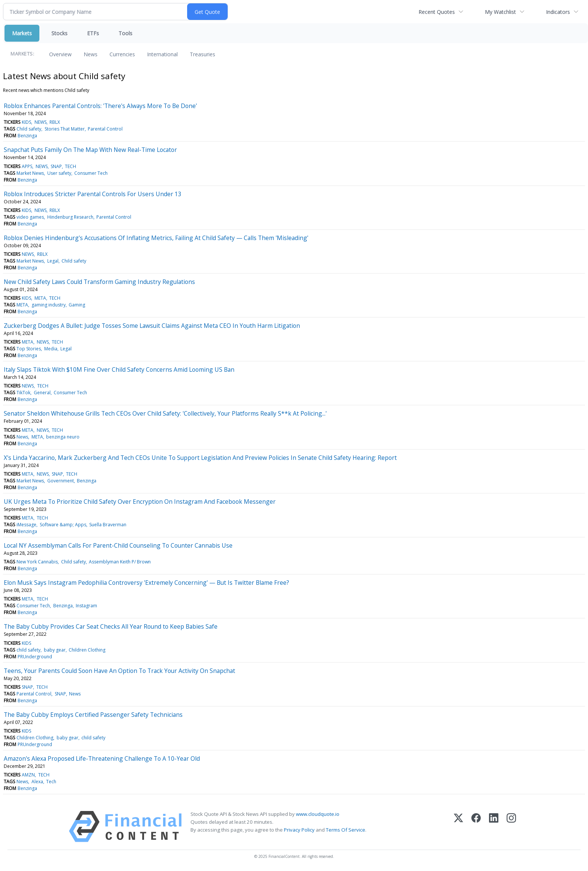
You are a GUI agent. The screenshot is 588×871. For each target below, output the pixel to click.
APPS (27, 166)
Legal (53, 261)
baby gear (55, 650)
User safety (59, 173)
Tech (51, 782)
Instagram (86, 606)
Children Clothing (87, 650)
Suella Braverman (108, 525)
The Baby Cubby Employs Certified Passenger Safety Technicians (93, 715)
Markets (22, 33)
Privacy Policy (299, 830)
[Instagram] (511, 827)
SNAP (56, 166)
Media (51, 349)
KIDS (26, 122)
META (40, 298)
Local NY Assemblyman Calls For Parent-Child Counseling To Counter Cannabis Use (118, 545)
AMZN (28, 775)
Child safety (29, 129)
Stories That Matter (65, 129)
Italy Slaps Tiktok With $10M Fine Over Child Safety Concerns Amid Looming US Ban (119, 369)
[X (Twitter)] (458, 827)
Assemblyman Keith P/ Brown (120, 562)
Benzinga (27, 136)
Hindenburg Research (70, 217)
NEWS (40, 122)
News (91, 54)
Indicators (558, 12)
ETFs (93, 33)
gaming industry (49, 305)
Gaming (77, 305)
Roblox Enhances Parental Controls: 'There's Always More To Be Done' (100, 106)
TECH (70, 166)
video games (30, 217)
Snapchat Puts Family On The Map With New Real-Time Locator (90, 150)
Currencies (122, 54)
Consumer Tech (91, 173)
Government (61, 481)
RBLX (55, 122)
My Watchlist (500, 12)
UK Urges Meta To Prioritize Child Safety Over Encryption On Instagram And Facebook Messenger (140, 502)
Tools (125, 33)
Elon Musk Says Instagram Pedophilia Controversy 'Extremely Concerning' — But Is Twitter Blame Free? (146, 583)
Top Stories (29, 349)
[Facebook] (476, 827)
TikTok (23, 393)
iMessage (26, 525)
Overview (60, 54)
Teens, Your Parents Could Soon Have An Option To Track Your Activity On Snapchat (119, 671)
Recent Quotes (437, 12)
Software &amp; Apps (63, 525)
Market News (30, 173)
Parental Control (105, 129)
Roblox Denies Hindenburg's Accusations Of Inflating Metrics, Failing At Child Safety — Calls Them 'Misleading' (156, 238)
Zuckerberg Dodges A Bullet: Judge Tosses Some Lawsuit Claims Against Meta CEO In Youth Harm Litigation (152, 326)
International (162, 54)
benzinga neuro (63, 437)
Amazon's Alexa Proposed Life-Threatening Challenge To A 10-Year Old (102, 758)
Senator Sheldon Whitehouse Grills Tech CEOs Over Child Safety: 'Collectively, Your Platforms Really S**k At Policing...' (165, 413)
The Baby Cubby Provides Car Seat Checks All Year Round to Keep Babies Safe (111, 626)
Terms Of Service (346, 830)
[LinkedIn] (494, 827)
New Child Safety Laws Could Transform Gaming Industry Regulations (99, 282)
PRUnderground (35, 657)
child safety (28, 650)
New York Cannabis (37, 562)
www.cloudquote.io (318, 814)
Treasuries (202, 54)
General (42, 393)
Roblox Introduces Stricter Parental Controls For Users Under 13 (93, 194)
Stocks (59, 33)
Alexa (37, 782)
